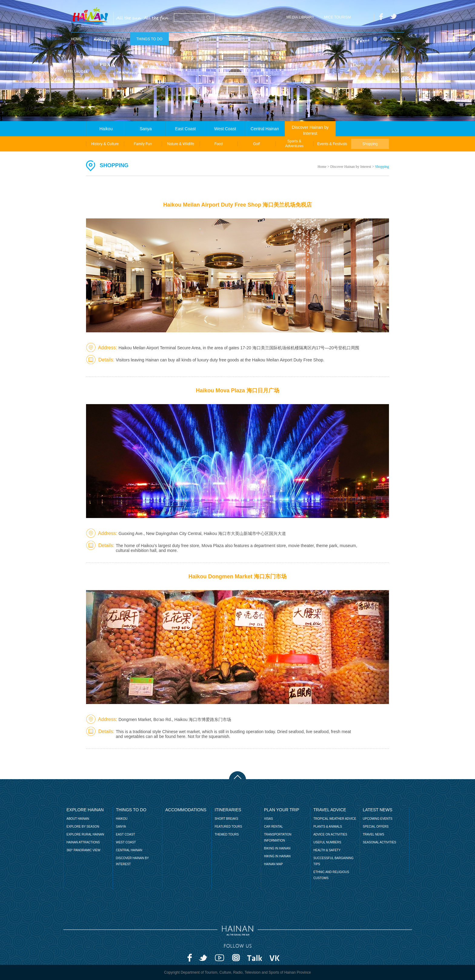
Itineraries (233, 39)
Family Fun (143, 144)
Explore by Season (83, 827)
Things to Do (149, 39)
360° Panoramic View (84, 850)
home (76, 39)
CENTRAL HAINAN (129, 850)
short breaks (227, 819)
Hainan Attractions (83, 842)
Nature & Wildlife (181, 144)
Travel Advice (311, 39)
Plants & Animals (328, 827)
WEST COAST (126, 842)
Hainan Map (274, 864)
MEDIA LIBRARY (301, 17)
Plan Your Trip (272, 39)
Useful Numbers (327, 842)
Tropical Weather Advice (335, 819)
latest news (350, 39)
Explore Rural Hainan (85, 834)
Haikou (106, 129)
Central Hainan (265, 129)
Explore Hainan (110, 39)
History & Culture (105, 144)
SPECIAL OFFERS (376, 827)
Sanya (146, 129)
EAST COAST (126, 834)
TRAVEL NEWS (374, 834)
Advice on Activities (331, 834)
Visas (269, 819)
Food (219, 144)
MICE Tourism (337, 17)
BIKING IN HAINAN (277, 848)
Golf (256, 144)
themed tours (227, 834)
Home (322, 167)
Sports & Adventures (294, 144)
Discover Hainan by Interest (310, 130)
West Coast (225, 129)
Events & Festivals (332, 144)
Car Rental (274, 827)
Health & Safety (327, 850)
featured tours (229, 827)
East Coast (185, 129)
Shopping (370, 144)
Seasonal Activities (380, 842)
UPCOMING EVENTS (378, 819)
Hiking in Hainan (277, 856)
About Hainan (78, 819)
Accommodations (191, 39)
